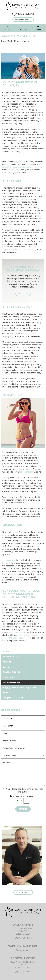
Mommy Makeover (12, 682)
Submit (23, 809)
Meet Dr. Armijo (23, 892)
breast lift (19, 199)
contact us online (16, 632)
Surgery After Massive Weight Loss (20, 687)
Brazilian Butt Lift (11, 672)
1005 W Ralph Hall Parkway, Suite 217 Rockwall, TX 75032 (23, 965)
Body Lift (7, 667)
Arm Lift (7, 662)
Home (4, 41)
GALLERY (23, 28)
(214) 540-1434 (23, 938)
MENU (8, 28)
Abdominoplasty (11, 657)
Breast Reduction (17, 307)
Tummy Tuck (13, 395)
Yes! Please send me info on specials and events (25, 790)
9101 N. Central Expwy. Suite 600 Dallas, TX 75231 (23, 931)
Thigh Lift (8, 693)
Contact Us (23, 294)
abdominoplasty (27, 472)
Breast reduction (31, 334)
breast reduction (25, 250)
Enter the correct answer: (23, 796)
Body (10, 41)
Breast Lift (12, 181)
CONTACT (38, 28)
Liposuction (12, 525)
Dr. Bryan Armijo (13, 170)
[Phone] (23, 741)
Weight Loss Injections (14, 698)
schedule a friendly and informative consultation (22, 167)
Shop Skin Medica (23, 20)
